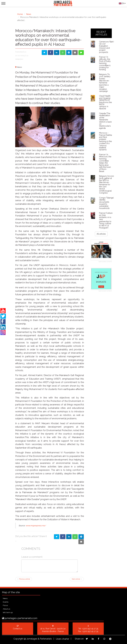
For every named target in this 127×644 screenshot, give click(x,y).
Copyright (18, 639)
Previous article (24, 579)
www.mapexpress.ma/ (36, 526)
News (29, 14)
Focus (5, 605)
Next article (77, 579)
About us (6, 609)
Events (6, 602)
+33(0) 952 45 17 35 (90, 629)
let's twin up (8, 612)
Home (20, 14)
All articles (101, 234)
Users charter (62, 639)
